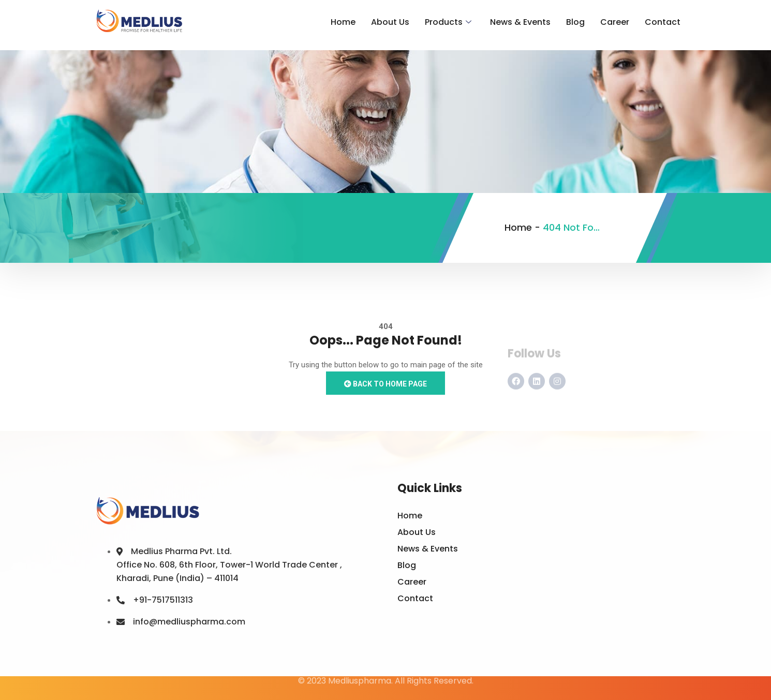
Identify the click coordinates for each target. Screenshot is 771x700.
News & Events (520, 22)
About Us (390, 22)
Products (448, 22)
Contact (663, 22)
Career (615, 22)
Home (343, 22)
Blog (575, 22)
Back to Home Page (385, 384)
